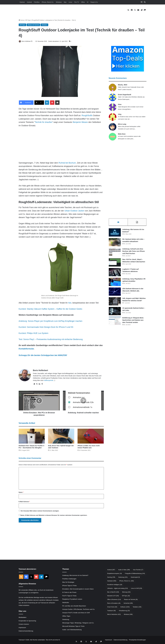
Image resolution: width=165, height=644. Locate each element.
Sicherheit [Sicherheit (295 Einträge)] (128, 603)
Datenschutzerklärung (26, 631)
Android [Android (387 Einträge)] (111, 570)
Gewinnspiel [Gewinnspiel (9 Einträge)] (135, 577)
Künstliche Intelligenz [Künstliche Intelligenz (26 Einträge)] (115, 585)
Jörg (120, 114)
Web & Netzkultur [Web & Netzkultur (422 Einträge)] (114, 615)
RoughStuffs (87, 116)
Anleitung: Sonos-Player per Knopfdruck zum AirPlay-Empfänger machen (51, 321)
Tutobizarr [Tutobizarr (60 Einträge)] (111, 611)
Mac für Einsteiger (68, 582)
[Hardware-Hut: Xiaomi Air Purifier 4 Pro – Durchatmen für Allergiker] (32, 436)
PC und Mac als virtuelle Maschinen (74, 606)
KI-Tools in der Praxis (69, 592)
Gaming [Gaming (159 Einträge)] (111, 577)
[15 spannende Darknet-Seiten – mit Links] (115, 312)
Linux (70, 2)
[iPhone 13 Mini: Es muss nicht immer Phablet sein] (91, 436)
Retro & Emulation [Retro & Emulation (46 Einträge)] (114, 603)
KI (88, 2)
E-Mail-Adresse (24, 502)
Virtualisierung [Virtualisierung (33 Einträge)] (124, 611)
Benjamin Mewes (80, 122)
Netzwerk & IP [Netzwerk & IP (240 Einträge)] (113, 596)
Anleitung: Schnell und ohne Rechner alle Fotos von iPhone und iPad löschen (134, 252)
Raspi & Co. (94, 2)
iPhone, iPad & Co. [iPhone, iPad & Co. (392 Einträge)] (127, 581)
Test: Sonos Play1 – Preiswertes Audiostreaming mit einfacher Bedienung (51, 339)
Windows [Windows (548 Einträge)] (128, 615)
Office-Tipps (66, 616)
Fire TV (77, 2)
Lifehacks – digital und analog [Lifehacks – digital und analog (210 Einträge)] (117, 589)
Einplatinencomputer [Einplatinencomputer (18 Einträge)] (114, 574)
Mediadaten (23, 618)
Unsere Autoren (24, 624)
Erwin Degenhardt (125, 95)
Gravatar (26, 511)
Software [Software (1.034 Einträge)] (125, 607)
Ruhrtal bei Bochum (67, 163)
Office (83, 2)
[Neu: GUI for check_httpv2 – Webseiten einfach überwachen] (115, 263)
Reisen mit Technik (33, 25)
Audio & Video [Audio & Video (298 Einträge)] (124, 570)
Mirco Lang (122, 124)
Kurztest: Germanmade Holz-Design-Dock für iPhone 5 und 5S (46, 327)
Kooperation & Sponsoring (27, 621)
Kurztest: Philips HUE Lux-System (34, 333)
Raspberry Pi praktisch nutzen (72, 599)
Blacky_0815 (123, 85)
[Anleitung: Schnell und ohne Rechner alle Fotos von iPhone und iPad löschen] (115, 253)
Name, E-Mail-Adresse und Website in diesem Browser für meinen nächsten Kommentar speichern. (54, 515)
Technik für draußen (44, 122)
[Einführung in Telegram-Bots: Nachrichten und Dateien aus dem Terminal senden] (115, 322)
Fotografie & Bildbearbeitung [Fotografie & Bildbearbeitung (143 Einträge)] (135, 574)
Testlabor (44, 25)
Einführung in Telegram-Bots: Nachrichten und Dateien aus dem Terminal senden (133, 321)
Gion (120, 105)
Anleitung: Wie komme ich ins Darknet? (75, 575)
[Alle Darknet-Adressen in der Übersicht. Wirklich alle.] (115, 292)
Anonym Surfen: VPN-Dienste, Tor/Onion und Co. (79, 609)
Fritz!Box (37, 2)
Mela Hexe (122, 134)
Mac (65, 2)
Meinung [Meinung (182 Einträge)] (126, 592)
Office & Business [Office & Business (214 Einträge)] (114, 600)
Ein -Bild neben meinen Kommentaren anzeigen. (40, 511)
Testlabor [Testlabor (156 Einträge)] (137, 607)
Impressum (22, 628)
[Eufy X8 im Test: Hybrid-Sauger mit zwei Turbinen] (61, 436)
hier (70, 303)
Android (29, 2)
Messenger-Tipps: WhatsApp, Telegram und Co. (78, 623)
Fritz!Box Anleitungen (69, 579)
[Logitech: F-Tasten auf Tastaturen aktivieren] (115, 273)
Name (21, 492)
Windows (59, 2)
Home (21, 20)
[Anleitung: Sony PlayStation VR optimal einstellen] (115, 283)
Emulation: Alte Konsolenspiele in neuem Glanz (78, 589)
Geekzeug (66, 620)
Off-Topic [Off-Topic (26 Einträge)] (126, 596)
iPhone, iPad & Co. (48, 2)
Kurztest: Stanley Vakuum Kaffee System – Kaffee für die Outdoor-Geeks (50, 309)
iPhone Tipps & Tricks (69, 586)
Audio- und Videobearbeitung (72, 630)
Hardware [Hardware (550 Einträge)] (112, 581)
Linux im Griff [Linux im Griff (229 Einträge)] (136, 589)
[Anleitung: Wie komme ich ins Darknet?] (115, 233)
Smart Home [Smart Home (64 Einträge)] (112, 607)
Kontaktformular (26, 349)
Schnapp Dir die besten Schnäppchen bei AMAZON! (43, 356)
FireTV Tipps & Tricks (69, 596)
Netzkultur (66, 603)
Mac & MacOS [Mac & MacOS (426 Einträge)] (113, 592)
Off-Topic (28, 20)
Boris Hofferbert (28, 41)
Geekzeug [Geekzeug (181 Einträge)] (123, 577)
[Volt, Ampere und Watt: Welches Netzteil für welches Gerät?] (115, 302)
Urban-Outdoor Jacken (74, 211)
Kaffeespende (48, 380)
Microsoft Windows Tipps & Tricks (73, 626)
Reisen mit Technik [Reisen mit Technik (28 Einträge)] (131, 600)
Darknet (22, 2)
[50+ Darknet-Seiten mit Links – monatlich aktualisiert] (115, 243)
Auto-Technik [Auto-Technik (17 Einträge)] (138, 570)
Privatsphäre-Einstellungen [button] (137, 640)
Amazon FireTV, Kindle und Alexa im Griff (76, 613)
